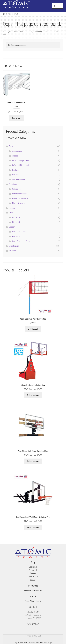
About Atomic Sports (33, 601)
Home (8, 14)
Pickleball (16, 222)
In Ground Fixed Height (21, 165)
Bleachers (13, 184)
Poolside (16, 170)
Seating (33, 580)
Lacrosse (16, 217)
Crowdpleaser (18, 189)
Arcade (15, 156)
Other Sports (33, 577)
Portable (16, 175)
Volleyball (13, 251)
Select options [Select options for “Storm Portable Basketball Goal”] (33, 395)
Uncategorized (15, 246)
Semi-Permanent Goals (21, 241)
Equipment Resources (33, 590)
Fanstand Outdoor (19, 194)
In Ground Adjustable (20, 160)
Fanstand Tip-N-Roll (20, 199)
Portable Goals (18, 237)
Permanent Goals (19, 232)
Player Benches (18, 203)
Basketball (13, 146)
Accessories (17, 151)
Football (12, 208)
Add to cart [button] (17, 118)
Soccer (12, 227)
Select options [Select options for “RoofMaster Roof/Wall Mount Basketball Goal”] (33, 527)
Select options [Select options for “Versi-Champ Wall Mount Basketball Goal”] (33, 461)
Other (11, 213)
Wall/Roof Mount (19, 180)
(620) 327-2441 (33, 624)
